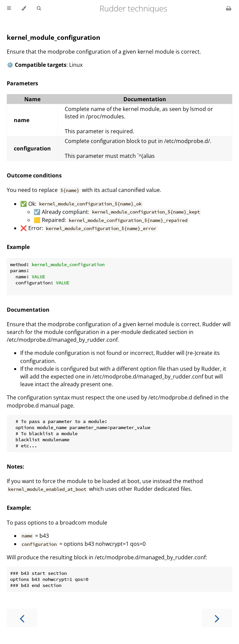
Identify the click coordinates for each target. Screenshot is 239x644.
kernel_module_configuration (53, 37)
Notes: (16, 467)
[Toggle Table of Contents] (9, 8)
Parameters (22, 83)
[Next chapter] (217, 618)
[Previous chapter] (22, 618)
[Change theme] (24, 8)
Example (18, 247)
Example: (19, 508)
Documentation (28, 310)
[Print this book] (229, 8)
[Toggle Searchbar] (39, 8)
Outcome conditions (34, 175)
